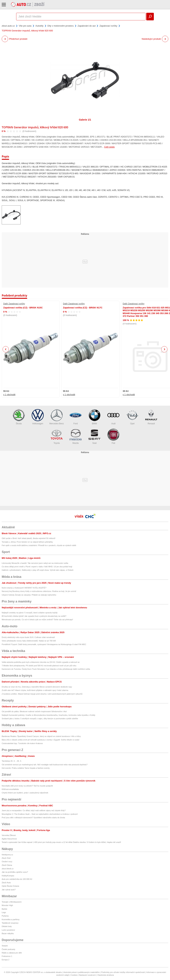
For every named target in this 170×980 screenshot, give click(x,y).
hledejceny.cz (7, 855)
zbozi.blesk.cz (8, 869)
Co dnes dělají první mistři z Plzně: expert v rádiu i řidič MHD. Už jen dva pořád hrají (37, 567)
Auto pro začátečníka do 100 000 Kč (17, 879)
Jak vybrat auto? (9, 890)
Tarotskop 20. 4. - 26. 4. (12, 761)
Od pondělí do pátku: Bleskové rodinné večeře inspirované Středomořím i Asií (34, 711)
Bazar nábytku (8, 933)
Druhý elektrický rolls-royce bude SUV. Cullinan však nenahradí (28, 637)
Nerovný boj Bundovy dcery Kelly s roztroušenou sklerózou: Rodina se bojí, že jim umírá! (39, 591)
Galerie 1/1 (85, 120)
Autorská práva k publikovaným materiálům (82, 972)
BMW (94, 417)
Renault (151, 417)
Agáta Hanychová (9, 839)
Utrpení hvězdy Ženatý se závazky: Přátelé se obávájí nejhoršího (29, 595)
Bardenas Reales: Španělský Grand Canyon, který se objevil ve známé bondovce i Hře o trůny (41, 736)
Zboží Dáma (7, 865)
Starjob (5, 946)
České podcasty (8, 949)
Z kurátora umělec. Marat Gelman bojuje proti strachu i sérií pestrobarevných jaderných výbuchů (42, 694)
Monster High (7, 905)
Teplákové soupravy (10, 923)
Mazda (76, 436)
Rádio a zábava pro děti (12, 953)
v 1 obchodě (9, 395)
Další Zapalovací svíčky (14, 304)
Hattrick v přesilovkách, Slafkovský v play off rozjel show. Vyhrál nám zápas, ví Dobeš (38, 570)
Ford (76, 417)
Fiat (113, 436)
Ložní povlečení (8, 930)
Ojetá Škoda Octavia (10, 886)
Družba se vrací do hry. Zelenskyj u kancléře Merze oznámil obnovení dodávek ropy (37, 687)
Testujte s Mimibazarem (12, 902)
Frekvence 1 (7, 956)
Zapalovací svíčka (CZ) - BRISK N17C (83, 308)
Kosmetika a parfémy (11, 919)
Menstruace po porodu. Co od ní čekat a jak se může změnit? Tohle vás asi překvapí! (37, 620)
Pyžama (5, 916)
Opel (132, 417)
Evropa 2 (6, 960)
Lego (4, 912)
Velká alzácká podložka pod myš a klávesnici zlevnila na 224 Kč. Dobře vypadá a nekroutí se (41, 662)
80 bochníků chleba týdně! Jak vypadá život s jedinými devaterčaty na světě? (34, 616)
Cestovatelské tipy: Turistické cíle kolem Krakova (22, 743)
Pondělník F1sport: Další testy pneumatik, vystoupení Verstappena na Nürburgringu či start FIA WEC (44, 644)
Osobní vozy (7, 862)
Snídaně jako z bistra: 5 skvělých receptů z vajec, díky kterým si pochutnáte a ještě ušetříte (40, 719)
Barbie (4, 909)
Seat (94, 436)
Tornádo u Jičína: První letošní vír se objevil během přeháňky (27, 542)
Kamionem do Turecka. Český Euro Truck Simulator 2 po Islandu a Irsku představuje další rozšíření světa (46, 669)
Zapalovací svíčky (108, 26)
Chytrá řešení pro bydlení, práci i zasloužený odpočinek (25, 793)
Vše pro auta (25, 26)
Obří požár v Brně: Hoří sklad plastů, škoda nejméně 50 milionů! (29, 538)
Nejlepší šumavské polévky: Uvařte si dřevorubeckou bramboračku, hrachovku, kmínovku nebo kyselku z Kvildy (49, 715)
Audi (113, 417)
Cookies (74, 975)
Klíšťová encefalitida (10, 789)
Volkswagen (38, 417)
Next (164, 349)
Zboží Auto (6, 883)
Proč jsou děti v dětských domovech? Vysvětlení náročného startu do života (33, 818)
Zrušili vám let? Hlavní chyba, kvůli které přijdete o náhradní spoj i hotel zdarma (35, 690)
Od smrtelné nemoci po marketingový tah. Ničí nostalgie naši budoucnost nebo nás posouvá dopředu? (45, 765)
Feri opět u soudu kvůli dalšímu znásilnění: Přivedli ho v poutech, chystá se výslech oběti (39, 545)
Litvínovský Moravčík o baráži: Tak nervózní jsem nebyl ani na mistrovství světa (35, 563)
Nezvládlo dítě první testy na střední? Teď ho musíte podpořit (27, 786)
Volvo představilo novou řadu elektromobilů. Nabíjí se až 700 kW (29, 641)
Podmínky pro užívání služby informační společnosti (123, 972)
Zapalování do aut (87, 26)
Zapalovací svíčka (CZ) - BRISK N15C (23, 308)
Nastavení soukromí (87, 975)
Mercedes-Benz (57, 417)
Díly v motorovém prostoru (61, 26)
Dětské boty (7, 926)
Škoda (19, 417)
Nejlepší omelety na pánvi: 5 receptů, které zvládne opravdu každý (30, 613)
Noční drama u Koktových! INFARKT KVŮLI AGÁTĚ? (24, 588)
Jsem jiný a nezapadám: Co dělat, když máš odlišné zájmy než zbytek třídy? (34, 810)
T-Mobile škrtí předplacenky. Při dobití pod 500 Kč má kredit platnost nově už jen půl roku (39, 666)
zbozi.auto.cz (8, 26)
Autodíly (39, 26)
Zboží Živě (6, 858)
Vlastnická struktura (106, 975)
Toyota (57, 436)
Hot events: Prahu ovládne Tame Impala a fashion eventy (26, 768)
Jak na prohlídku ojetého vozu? (15, 872)
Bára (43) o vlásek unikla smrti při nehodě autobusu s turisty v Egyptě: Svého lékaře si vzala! (41, 740)
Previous (6, 349)
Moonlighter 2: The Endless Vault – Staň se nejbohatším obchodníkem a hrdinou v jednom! (40, 814)
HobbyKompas (8, 876)
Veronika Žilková (9, 835)
